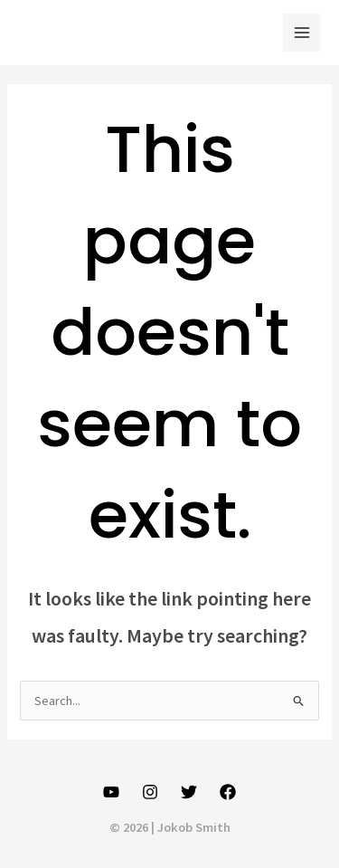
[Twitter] (189, 792)
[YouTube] (111, 792)
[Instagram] (150, 792)
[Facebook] (228, 792)
